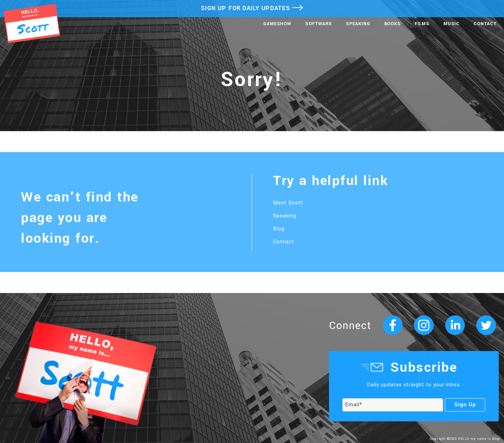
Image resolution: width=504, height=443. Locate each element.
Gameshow (277, 24)
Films (422, 24)
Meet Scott (288, 203)
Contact (485, 24)
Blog (279, 229)
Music (451, 24)
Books (393, 24)
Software (318, 24)
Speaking (358, 24)
